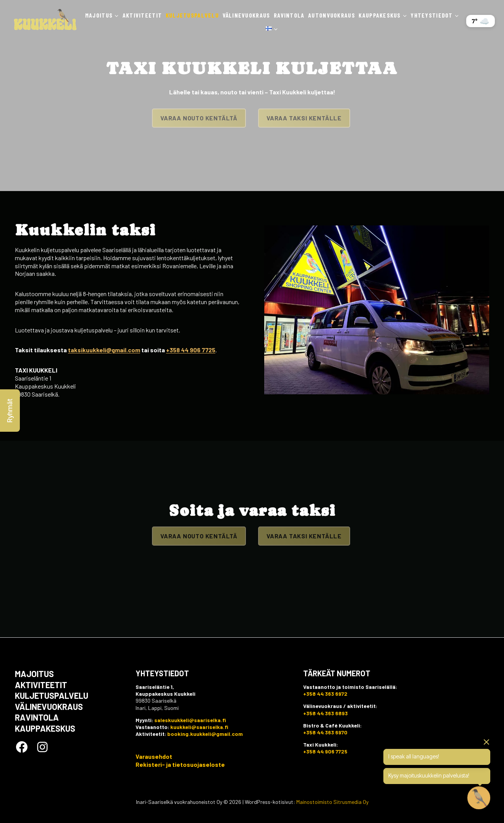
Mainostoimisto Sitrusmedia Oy (332, 802)
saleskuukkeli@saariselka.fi (190, 720)
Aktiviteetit (142, 15)
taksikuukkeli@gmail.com (104, 350)
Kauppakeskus (45, 728)
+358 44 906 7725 (191, 350)
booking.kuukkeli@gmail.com (205, 734)
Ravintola (289, 15)
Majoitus (34, 674)
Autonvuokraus (332, 15)
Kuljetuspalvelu (192, 15)
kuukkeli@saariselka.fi (199, 727)
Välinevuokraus (246, 15)
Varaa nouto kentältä (199, 118)
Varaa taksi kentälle (304, 118)
